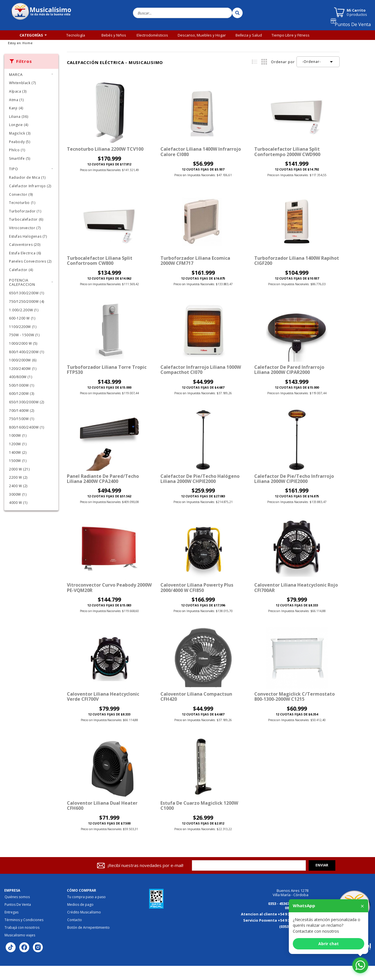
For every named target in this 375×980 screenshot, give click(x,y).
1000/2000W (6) (23, 360)
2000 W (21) (19, 469)
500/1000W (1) (22, 385)
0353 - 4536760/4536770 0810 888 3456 (288, 906)
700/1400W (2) (22, 411)
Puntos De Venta (355, 26)
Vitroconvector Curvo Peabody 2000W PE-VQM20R (109, 587)
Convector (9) (21, 194)
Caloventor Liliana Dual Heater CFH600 (102, 806)
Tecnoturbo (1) (22, 203)
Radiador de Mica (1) (27, 177)
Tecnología (76, 35)
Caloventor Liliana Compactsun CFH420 (196, 696)
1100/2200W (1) (23, 327)
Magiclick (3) (20, 133)
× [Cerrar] (362, 906)
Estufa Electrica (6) (25, 253)
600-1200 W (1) (22, 318)
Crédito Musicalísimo (84, 912)
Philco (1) (17, 150)
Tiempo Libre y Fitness (291, 35)
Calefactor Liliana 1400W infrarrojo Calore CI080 (201, 152)
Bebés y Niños (114, 35)
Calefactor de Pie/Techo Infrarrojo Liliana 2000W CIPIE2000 (294, 479)
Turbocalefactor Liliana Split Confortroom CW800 (100, 261)
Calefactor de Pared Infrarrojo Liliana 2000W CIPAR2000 (289, 370)
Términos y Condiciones (24, 920)
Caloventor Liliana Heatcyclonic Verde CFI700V (103, 696)
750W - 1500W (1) (24, 335)
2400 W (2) (18, 486)
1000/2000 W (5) (23, 343)
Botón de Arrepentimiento (88, 928)
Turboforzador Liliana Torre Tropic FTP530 (107, 370)
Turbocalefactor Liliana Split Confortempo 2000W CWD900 (287, 152)
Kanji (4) (16, 108)
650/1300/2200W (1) (27, 293)
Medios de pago (80, 905)
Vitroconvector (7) (25, 228)
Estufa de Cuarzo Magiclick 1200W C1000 (199, 806)
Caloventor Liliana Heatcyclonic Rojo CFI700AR (296, 587)
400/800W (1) (21, 377)
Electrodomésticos (152, 35)
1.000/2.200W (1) (24, 310)
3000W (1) (18, 494)
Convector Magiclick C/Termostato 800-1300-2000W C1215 (295, 696)
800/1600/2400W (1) (27, 427)
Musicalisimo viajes (20, 935)
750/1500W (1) (22, 419)
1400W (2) (18, 452)
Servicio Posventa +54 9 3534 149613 (276, 920)
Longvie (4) (19, 125)
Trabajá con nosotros (22, 928)
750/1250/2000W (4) (27, 302)
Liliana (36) (19, 117)
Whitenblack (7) (23, 83)
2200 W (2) (18, 477)
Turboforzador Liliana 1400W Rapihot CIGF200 (297, 261)
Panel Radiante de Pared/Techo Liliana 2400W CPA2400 (103, 479)
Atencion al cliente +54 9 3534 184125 (275, 914)
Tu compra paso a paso (86, 897)
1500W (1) (18, 461)
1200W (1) (18, 444)
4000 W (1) (18, 503)
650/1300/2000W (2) (27, 402)
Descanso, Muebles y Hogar (202, 35)
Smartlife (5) (20, 158)
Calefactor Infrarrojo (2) (30, 186)
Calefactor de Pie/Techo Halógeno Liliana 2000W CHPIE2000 (200, 479)
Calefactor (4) (21, 270)
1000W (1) (18, 435)
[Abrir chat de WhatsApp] (360, 965)
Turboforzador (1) (25, 211)
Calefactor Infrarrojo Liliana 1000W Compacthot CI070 (201, 370)
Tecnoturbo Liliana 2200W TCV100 (105, 149)
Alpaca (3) (18, 91)
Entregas (11, 912)
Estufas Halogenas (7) (28, 236)
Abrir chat (329, 944)
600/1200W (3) (22, 394)
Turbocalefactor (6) (26, 219)
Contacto (75, 920)
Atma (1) (16, 100)
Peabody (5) (20, 142)
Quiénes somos (17, 897)
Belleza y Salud (249, 35)
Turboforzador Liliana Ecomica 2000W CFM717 (195, 261)
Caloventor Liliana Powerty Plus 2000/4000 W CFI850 (197, 587)
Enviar (322, 865)
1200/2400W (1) (23, 369)
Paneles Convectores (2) (30, 261)
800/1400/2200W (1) (27, 352)
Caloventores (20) (25, 245)
